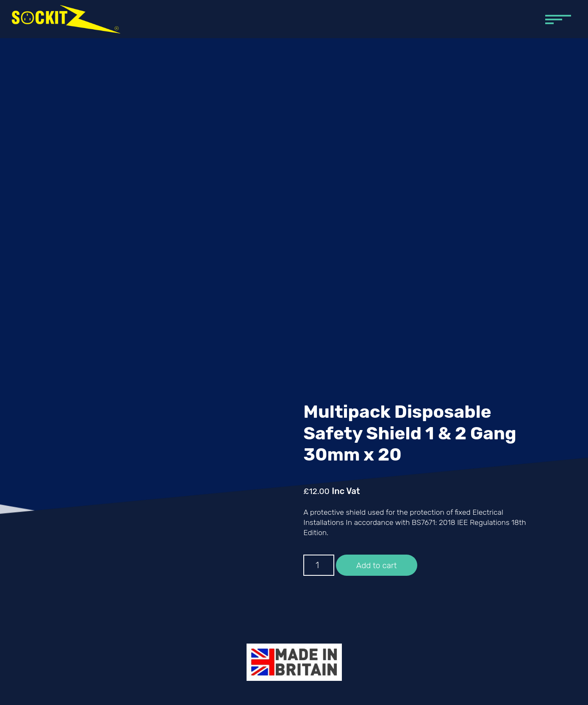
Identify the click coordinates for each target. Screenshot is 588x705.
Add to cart (377, 565)
